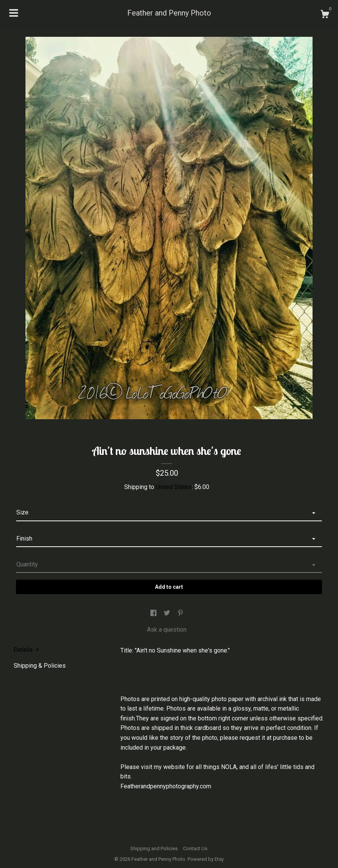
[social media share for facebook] (154, 613)
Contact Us (195, 848)
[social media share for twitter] (168, 613)
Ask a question (167, 630)
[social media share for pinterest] (180, 613)
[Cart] (325, 15)
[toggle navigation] (14, 13)
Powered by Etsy (206, 859)
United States (174, 487)
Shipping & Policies (40, 666)
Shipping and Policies (154, 848)
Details (26, 650)
